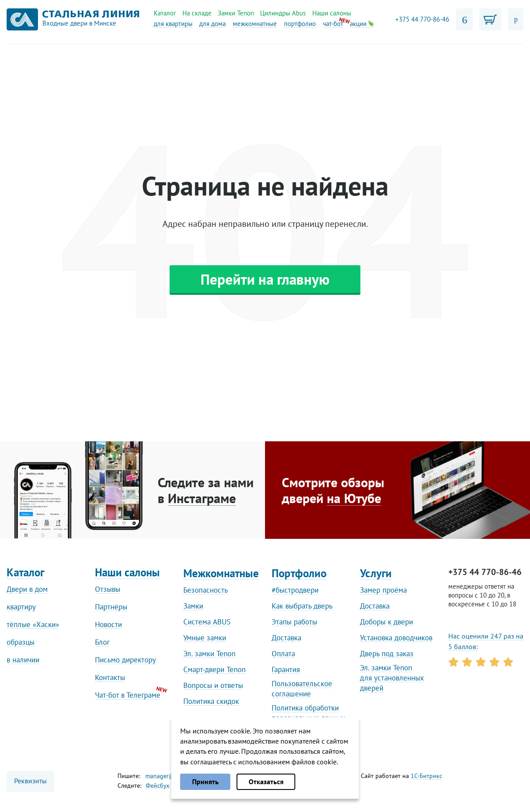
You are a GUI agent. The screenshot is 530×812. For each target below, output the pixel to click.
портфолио (300, 24)
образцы (21, 642)
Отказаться (266, 782)
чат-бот (333, 24)
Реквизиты (30, 781)
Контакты (110, 677)
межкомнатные (255, 24)
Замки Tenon (236, 13)
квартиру (21, 607)
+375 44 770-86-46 (422, 19)
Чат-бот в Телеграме (128, 695)
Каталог (165, 13)
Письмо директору (125, 660)
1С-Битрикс (426, 776)
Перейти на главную (265, 279)
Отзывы (108, 589)
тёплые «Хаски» (33, 624)
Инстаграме (202, 498)
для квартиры (173, 24)
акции (362, 24)
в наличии (23, 660)
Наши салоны (332, 13)
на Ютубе (354, 498)
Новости (108, 624)
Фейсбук (158, 786)
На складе (197, 13)
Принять (205, 782)
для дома (212, 24)
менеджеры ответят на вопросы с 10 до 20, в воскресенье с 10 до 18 (482, 595)
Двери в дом (27, 589)
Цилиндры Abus (283, 13)
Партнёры (111, 607)
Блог (102, 642)
